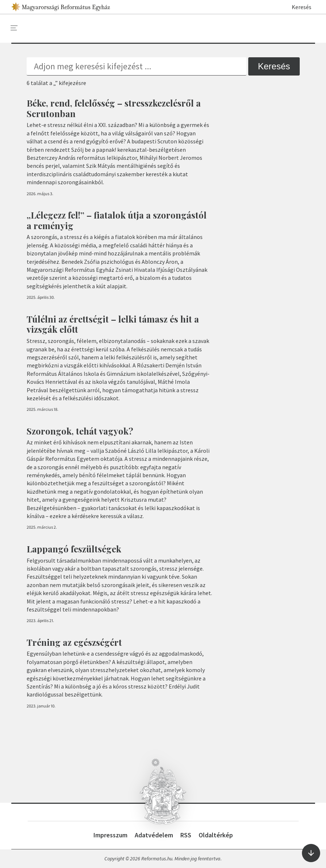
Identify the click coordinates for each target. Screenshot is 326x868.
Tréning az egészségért (74, 642)
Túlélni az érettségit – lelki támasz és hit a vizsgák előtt (113, 324)
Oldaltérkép (216, 835)
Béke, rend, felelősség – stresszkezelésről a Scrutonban (114, 108)
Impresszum (110, 835)
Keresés (298, 7)
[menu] (14, 28)
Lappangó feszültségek (74, 549)
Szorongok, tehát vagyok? (80, 431)
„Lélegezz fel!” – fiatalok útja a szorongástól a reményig (117, 220)
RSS (186, 835)
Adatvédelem (154, 835)
